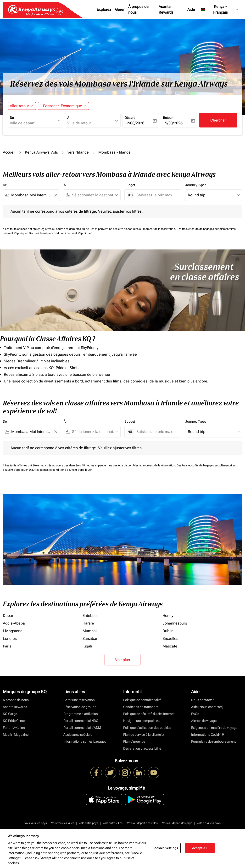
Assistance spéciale (78, 735)
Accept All (200, 848)
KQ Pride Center (14, 721)
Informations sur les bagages (85, 741)
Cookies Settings (165, 848)
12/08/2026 (134, 123)
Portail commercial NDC (81, 721)
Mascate (170, 646)
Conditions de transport (140, 707)
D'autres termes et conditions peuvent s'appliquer (60, 233)
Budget (130, 185)
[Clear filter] (56, 195)
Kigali (87, 646)
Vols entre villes (113, 823)
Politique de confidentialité (142, 700)
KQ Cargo (10, 714)
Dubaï (8, 616)
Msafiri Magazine (16, 735)
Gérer (120, 9)
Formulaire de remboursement (213, 741)
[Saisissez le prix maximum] (156, 195)
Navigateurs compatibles (141, 721)
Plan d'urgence (134, 741)
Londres (10, 639)
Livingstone (13, 631)
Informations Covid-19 (208, 735)
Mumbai (90, 631)
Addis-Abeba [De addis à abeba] (14, 623)
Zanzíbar (90, 639)
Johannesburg (175, 623)
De (12, 118)
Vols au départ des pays (177, 823)
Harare (88, 623)
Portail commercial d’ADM (82, 728)
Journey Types (196, 185)
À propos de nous (138, 9)
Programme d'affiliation (81, 714)
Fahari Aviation (14, 728)
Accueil (9, 152)
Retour (168, 118)
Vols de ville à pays (209, 823)
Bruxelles (170, 639)
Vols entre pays (88, 823)
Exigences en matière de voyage (214, 728)
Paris (7, 646)
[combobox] (33, 123)
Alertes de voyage (204, 721)
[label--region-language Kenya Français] (220, 10)
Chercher (218, 120)
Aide (191, 9)
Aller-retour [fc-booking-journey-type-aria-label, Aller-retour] (19, 106)
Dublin (168, 631)
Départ (130, 118)
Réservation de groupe (80, 707)
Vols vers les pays (36, 823)
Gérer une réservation (79, 700)
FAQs (195, 714)
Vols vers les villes (63, 823)
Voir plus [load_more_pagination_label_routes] (122, 660)
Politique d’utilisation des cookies (147, 728)
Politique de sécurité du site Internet (149, 714)
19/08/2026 (173, 123)
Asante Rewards (166, 9)
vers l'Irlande (78, 152)
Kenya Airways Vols (41, 152)
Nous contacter (202, 700)
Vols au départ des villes (142, 823)
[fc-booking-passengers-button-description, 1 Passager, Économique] (61, 106)
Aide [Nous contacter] (207, 707)
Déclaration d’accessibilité (142, 748)
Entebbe (90, 616)
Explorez (104, 9)
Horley (168, 616)
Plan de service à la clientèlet (144, 735)
